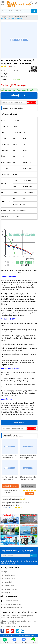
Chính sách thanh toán (8, 575)
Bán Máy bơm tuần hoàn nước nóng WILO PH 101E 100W (28, 458)
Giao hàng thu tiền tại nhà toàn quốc (19, 90)
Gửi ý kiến (29, 494)
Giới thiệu (4, 572)
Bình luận (12, 66)
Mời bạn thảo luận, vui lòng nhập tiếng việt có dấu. (12, 493)
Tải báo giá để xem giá (13, 85)
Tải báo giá (33, 71)
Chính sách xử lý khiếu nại (9, 589)
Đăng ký (33, 556)
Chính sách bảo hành (7, 586)
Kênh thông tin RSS (7, 593)
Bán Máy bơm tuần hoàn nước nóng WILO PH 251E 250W (28, 479)
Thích (9, 507)
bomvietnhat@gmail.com (15, 607)
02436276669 (17, 604)
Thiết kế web (18, 636)
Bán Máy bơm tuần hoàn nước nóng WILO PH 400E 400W (10, 479)
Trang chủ (4, 17)
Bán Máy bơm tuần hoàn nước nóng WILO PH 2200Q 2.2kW (10, 458)
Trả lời (4, 508)
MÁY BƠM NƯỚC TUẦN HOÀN (18, 17)
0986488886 (14, 601)
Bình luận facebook (28, 486)
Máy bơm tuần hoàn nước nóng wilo (12, 19)
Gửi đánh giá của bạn (10, 486)
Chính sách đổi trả (6, 582)
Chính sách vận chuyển (8, 579)
